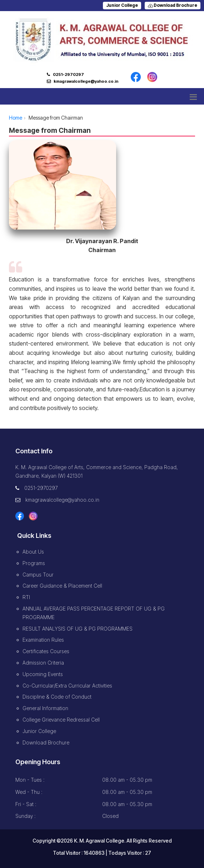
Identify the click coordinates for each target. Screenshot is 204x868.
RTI (26, 597)
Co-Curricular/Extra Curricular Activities (67, 686)
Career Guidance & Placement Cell (62, 586)
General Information (45, 708)
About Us (33, 552)
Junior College (122, 5)
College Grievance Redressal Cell (61, 720)
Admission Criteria (43, 663)
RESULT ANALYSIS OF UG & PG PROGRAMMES (78, 629)
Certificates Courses (46, 651)
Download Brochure (173, 5)
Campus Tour (38, 575)
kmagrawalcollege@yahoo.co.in (86, 81)
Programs (34, 563)
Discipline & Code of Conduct (57, 697)
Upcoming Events (43, 674)
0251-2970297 (68, 74)
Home (16, 118)
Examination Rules (43, 640)
